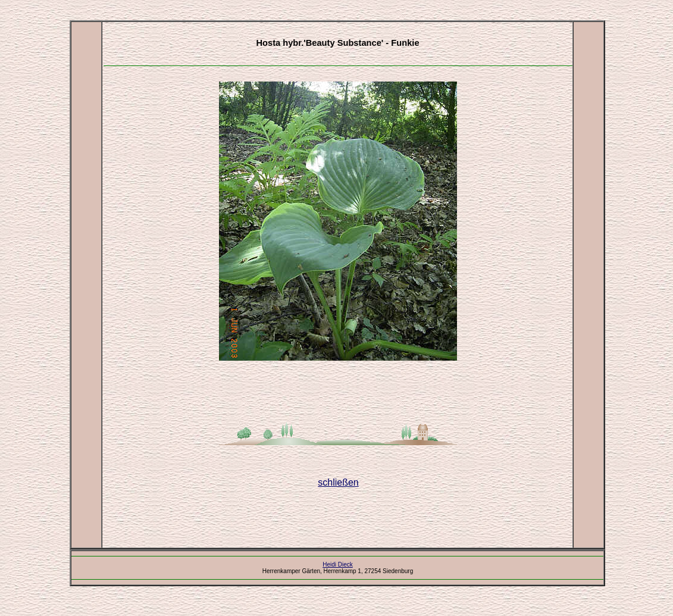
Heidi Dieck (338, 565)
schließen (338, 482)
